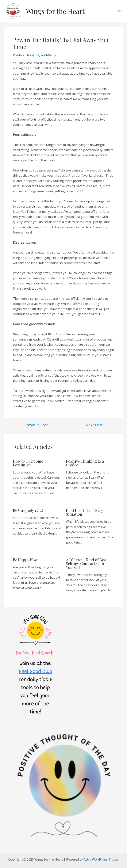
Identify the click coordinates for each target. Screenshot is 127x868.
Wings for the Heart (55, 11)
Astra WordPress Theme (101, 859)
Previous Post (34, 425)
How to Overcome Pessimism (28, 463)
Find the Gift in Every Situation (84, 512)
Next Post (96, 425)
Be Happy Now (25, 560)
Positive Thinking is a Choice (85, 463)
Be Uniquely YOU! (28, 510)
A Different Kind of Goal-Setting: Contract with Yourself (88, 563)
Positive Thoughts (26, 55)
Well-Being (48, 55)
